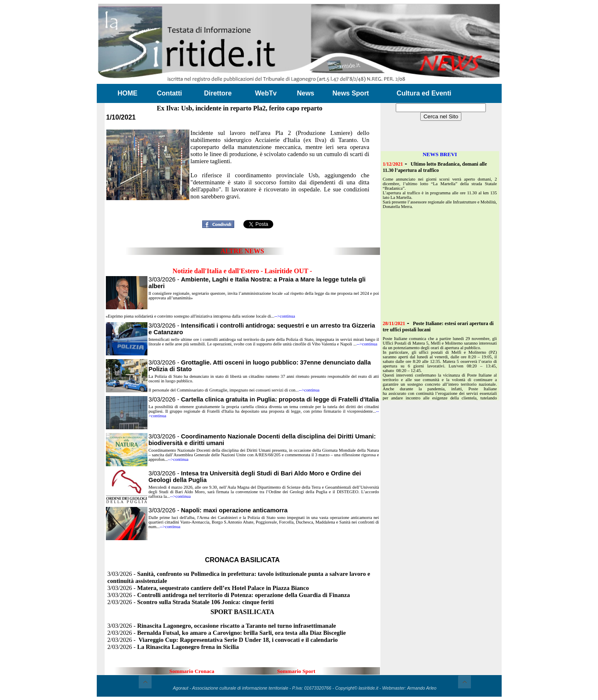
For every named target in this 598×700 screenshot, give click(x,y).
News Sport (350, 93)
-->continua (285, 316)
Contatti (169, 93)
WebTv (266, 93)
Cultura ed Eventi (424, 93)
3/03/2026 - (264, 399)
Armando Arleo (422, 688)
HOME (127, 93)
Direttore (218, 93)
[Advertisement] (243, 204)
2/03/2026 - (191, 602)
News (306, 93)
